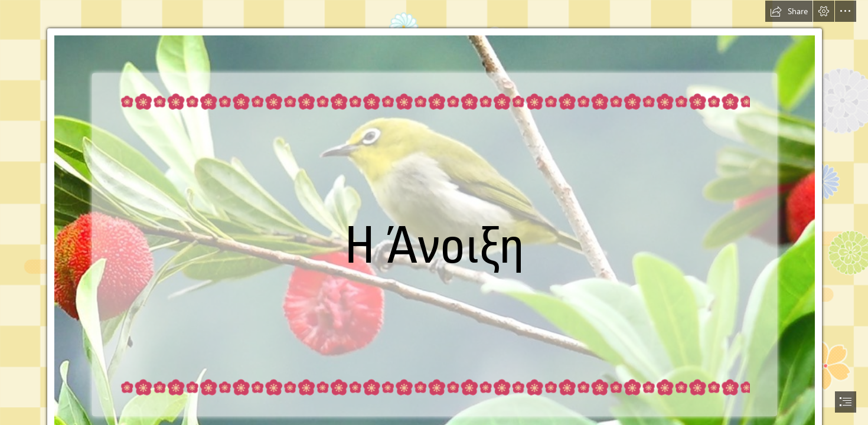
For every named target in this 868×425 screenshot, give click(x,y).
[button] (789, 11)
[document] (434, 212)
